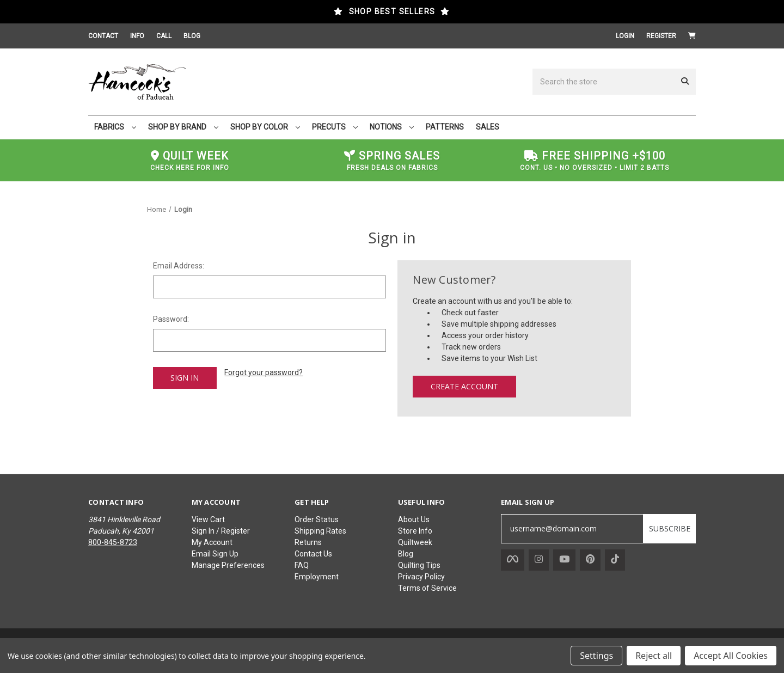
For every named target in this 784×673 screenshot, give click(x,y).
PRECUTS (335, 127)
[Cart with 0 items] (692, 36)
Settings (596, 656)
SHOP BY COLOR (265, 127)
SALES (488, 127)
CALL (164, 36)
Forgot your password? (264, 372)
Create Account (464, 386)
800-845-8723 (113, 542)
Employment (317, 577)
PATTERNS (445, 127)
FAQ (302, 565)
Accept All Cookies (731, 656)
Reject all (654, 656)
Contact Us (313, 554)
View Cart (208, 519)
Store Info (415, 531)
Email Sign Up (215, 554)
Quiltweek (415, 542)
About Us (414, 519)
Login (625, 36)
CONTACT (103, 36)
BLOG (192, 36)
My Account (212, 542)
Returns (308, 542)
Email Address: (179, 266)
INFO (137, 36)
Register (661, 36)
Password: (171, 319)
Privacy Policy (421, 577)
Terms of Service (427, 588)
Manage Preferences (228, 565)
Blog (406, 554)
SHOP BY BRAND (183, 127)
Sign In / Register (221, 531)
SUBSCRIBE (670, 528)
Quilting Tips (419, 565)
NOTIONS (392, 127)
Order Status (317, 519)
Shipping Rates (320, 531)
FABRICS (115, 127)
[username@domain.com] (572, 529)
